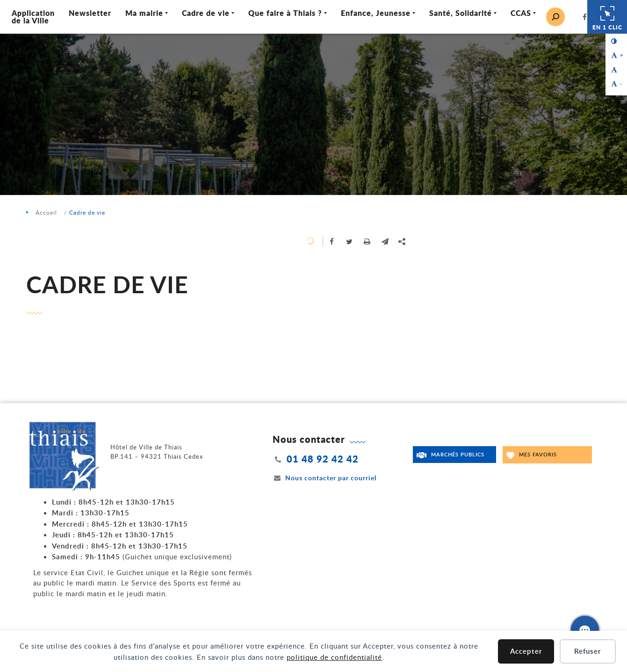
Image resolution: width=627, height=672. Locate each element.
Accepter (526, 651)
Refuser (588, 651)
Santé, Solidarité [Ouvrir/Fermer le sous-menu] (461, 13)
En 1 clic (607, 17)
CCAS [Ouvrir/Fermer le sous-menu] (521, 13)
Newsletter (90, 13)
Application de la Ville (33, 17)
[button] (385, 241)
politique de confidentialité (334, 657)
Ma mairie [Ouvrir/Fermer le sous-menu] (144, 13)
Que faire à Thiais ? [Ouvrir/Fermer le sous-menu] (285, 13)
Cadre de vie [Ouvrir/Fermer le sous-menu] (206, 13)
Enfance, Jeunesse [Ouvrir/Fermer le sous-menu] (376, 13)
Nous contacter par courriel (324, 478)
